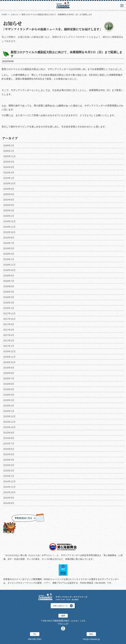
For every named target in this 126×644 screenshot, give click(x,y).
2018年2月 (9, 303)
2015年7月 (9, 444)
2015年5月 (9, 454)
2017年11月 (9, 313)
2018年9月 (9, 276)
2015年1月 (9, 476)
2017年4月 (9, 335)
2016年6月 (9, 384)
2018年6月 (9, 286)
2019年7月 (9, 243)
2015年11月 (9, 422)
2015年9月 (9, 433)
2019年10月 (9, 232)
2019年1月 (9, 259)
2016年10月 (9, 362)
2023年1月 (9, 178)
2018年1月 (9, 308)
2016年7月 (9, 378)
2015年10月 (9, 427)
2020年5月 (9, 205)
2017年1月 (9, 346)
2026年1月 (9, 151)
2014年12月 (9, 481)
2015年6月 (9, 449)
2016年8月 (9, 373)
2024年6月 (9, 167)
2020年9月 (9, 189)
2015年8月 (9, 438)
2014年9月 (9, 498)
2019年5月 (9, 248)
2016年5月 (9, 389)
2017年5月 (9, 330)
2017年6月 (9, 324)
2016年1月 (9, 411)
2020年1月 (9, 216)
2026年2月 (9, 145)
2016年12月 (9, 351)
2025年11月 (9, 156)
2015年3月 (9, 465)
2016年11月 (9, 357)
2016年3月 (9, 400)
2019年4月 (9, 254)
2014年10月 (9, 492)
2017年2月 (9, 341)
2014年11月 (9, 487)
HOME (4, 14)
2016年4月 (9, 395)
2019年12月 (9, 221)
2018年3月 (9, 297)
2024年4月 (9, 173)
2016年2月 (9, 406)
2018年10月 (9, 270)
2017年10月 (9, 319)
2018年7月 (9, 281)
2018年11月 (9, 265)
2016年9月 (9, 368)
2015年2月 (9, 471)
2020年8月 (9, 194)
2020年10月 (9, 183)
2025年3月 (9, 162)
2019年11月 (9, 227)
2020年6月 (9, 200)
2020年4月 (9, 211)
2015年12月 (9, 416)
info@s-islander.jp (91, 639)
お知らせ (14, 14)
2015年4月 (9, 460)
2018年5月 (9, 292)
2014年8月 (9, 503)
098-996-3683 (35, 639)
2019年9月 (9, 238)
